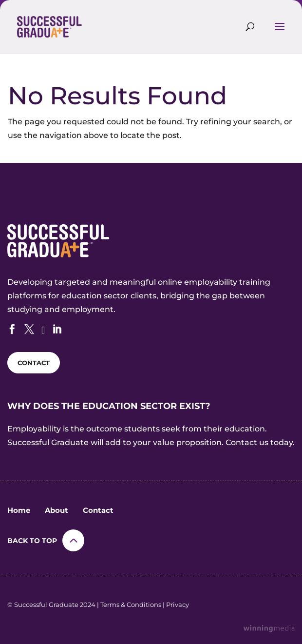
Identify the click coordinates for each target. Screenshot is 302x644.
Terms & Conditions (131, 605)
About (57, 510)
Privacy (178, 605)
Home (19, 510)
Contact (98, 510)
